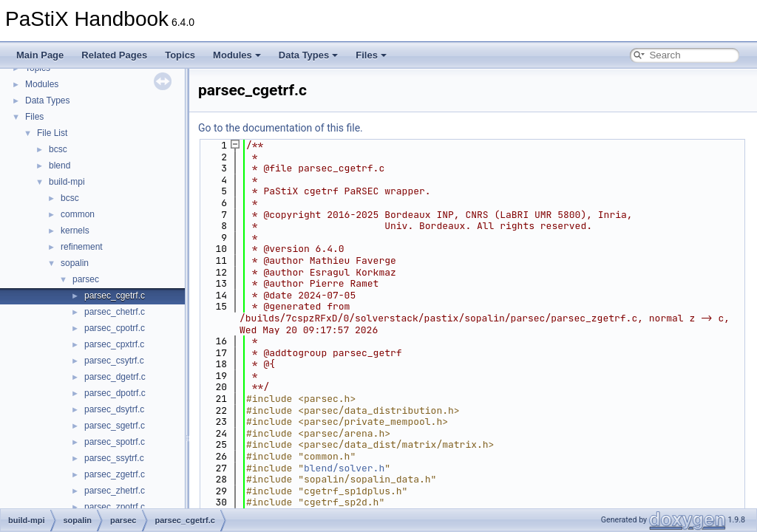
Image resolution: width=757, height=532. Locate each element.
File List (52, 133)
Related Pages (114, 55)
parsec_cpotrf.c (115, 328)
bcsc (58, 149)
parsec (86, 279)
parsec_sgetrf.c (115, 426)
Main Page (40, 55)
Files (371, 55)
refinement (82, 247)
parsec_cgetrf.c (115, 296)
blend (60, 166)
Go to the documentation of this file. (281, 128)
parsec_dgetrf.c (115, 377)
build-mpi (67, 182)
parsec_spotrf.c (115, 442)
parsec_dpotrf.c (115, 393)
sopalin (75, 263)
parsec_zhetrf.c (115, 491)
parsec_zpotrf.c (115, 507)
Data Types (308, 55)
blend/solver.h (344, 468)
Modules (237, 55)
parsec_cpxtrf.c (114, 344)
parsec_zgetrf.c (115, 474)
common (78, 214)
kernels (75, 231)
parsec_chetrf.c (115, 312)
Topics (180, 55)
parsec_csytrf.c (114, 361)
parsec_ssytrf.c (114, 458)
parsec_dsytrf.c (114, 409)
